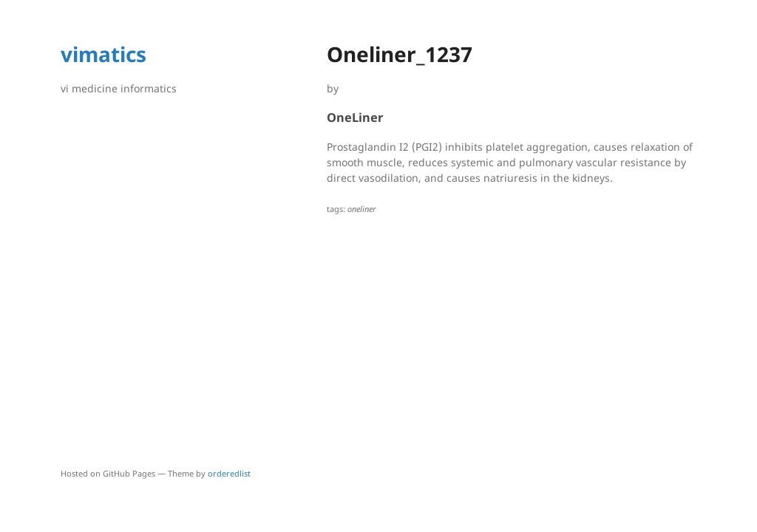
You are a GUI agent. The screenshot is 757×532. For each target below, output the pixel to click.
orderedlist (229, 473)
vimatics (103, 54)
